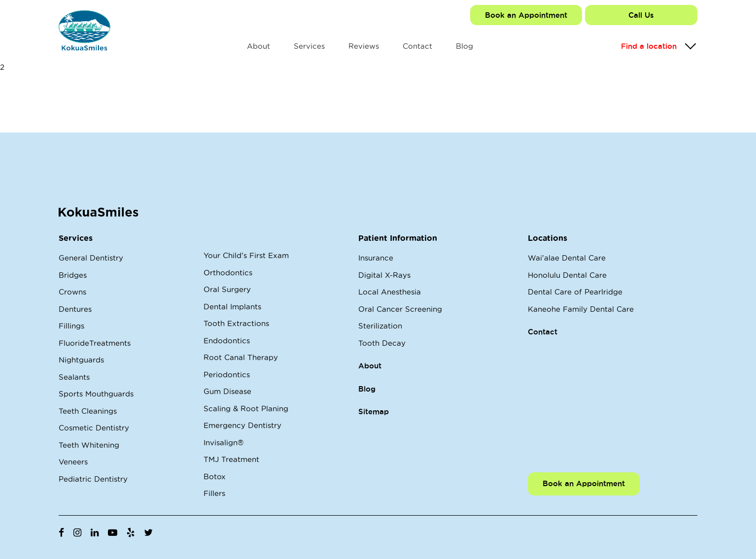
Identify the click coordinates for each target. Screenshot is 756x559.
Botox (215, 477)
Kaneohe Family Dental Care (581, 309)
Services (309, 46)
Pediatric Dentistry (93, 479)
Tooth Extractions (236, 323)
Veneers (73, 462)
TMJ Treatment (231, 459)
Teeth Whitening (89, 445)
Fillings (71, 326)
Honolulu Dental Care (567, 275)
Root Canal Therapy (241, 357)
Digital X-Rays (384, 275)
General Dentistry (91, 258)
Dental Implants (232, 307)
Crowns (72, 292)
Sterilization (380, 326)
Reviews (364, 46)
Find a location (649, 46)
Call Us (641, 15)
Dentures (75, 309)
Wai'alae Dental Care (567, 258)
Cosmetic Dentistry (94, 428)
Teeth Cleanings (88, 411)
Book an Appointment (526, 15)
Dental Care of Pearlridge (575, 292)
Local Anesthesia (390, 292)
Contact (417, 46)
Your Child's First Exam (246, 255)
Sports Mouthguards (96, 394)
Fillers (214, 493)
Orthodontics (228, 273)
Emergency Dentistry (242, 425)
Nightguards (81, 360)
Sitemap (374, 411)
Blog (464, 46)
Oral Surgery (227, 289)
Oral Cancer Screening (400, 309)
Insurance (376, 258)
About (258, 46)
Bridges (73, 275)
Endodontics (227, 341)
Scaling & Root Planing (246, 409)
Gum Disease (227, 391)
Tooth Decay (382, 343)
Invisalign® (223, 443)
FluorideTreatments (95, 343)
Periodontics (227, 375)
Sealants (74, 377)
